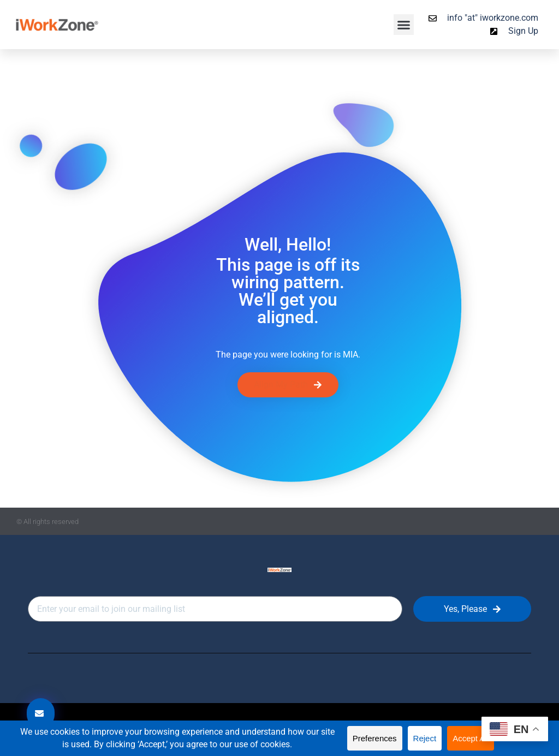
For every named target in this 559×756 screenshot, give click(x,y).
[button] (404, 25)
